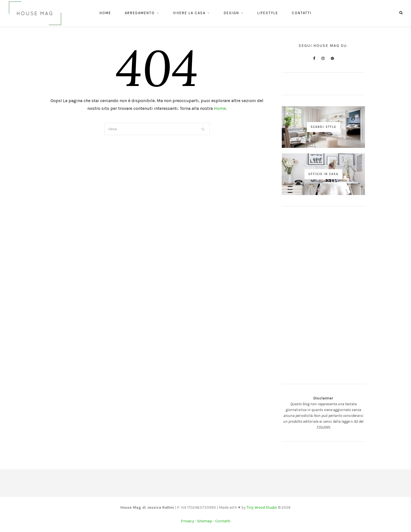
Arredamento (140, 13)
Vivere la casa (189, 13)
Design (231, 13)
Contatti (302, 13)
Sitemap (205, 521)
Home (105, 13)
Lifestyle (268, 13)
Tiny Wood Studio (262, 507)
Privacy (187, 521)
